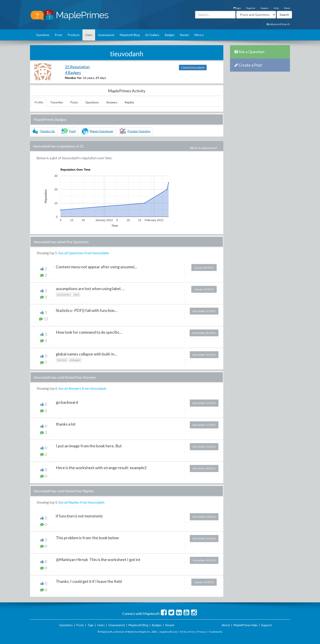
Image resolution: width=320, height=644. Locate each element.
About (287, 8)
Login (237, 8)
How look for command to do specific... (89, 332)
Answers (112, 102)
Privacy (202, 632)
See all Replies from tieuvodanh (81, 502)
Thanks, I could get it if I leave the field (89, 581)
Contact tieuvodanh (193, 68)
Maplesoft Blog (130, 35)
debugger (75, 360)
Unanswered (106, 35)
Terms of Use (187, 632)
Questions (43, 35)
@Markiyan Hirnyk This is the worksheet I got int (98, 559)
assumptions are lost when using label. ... (90, 289)
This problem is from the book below (87, 538)
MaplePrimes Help (245, 625)
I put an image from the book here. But (89, 446)
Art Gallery (152, 35)
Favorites (57, 102)
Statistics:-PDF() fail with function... (87, 310)
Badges (170, 35)
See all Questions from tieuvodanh (84, 253)
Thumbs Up (47, 131)
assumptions (64, 295)
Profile (39, 102)
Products (74, 35)
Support (264, 8)
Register (251, 8)
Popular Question (139, 131)
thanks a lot (66, 424)
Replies (130, 102)
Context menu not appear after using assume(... (96, 267)
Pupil (72, 131)
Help (276, 8)
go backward (67, 402)
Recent (184, 35)
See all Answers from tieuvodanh (82, 388)
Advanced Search (278, 24)
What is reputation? (204, 148)
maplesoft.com (169, 632)
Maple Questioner (102, 131)
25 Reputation (77, 67)
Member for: (74, 78)
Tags (91, 625)
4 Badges (73, 73)
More (199, 35)
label (76, 295)
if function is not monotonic (79, 516)
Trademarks (215, 632)
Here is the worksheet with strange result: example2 (101, 468)
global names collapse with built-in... (86, 354)
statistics (62, 360)
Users (89, 35)
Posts (59, 35)
